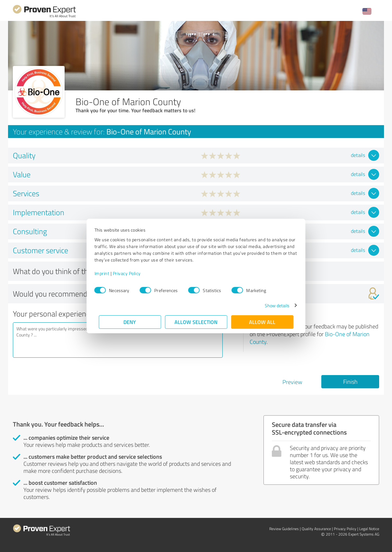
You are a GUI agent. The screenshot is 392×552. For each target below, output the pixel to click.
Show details (273, 305)
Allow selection (196, 322)
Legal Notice (369, 529)
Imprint (106, 273)
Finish (350, 382)
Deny (130, 322)
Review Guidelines (284, 529)
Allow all (262, 322)
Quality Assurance (316, 529)
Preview (292, 382)
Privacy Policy (131, 273)
